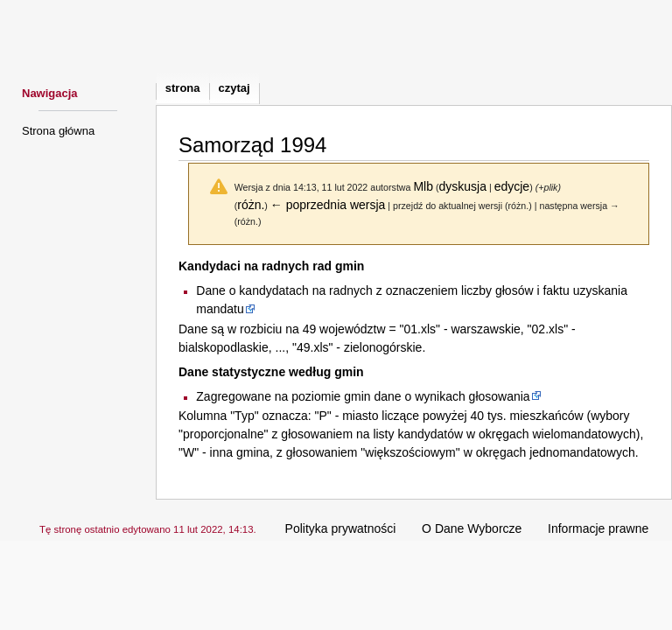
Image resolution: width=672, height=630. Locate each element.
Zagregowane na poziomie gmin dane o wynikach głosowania (363, 396)
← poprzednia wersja (328, 205)
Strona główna (58, 131)
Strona (183, 88)
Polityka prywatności (341, 528)
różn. (251, 205)
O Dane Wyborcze (472, 528)
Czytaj (234, 88)
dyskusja (463, 186)
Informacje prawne (598, 528)
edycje (512, 186)
